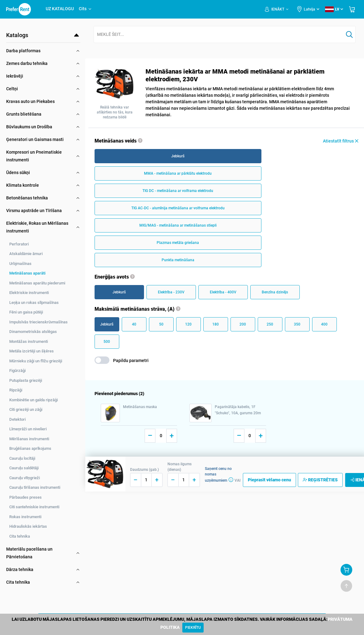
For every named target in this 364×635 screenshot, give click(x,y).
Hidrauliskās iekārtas (28, 526)
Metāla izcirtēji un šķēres (32, 351)
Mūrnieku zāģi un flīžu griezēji (36, 361)
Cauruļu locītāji (22, 458)
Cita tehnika (20, 536)
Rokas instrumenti (25, 517)
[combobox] (219, 35)
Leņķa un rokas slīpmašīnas (34, 303)
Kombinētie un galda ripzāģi (34, 400)
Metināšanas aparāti (27, 273)
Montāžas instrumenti (29, 341)
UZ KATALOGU (60, 9)
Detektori (17, 419)
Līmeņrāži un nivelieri (28, 429)
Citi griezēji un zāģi (26, 409)
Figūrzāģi (17, 371)
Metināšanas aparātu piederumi (37, 283)
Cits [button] (85, 9)
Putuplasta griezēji (26, 380)
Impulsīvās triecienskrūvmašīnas (38, 322)
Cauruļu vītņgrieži (25, 478)
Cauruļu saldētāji (24, 468)
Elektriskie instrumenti (29, 293)
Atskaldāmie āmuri (26, 254)
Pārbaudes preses (25, 497)
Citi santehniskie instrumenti (34, 507)
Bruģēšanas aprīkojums (30, 448)
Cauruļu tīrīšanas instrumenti (35, 487)
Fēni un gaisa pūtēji (26, 312)
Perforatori (19, 244)
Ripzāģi (16, 390)
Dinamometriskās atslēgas (33, 332)
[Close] (193, 628)
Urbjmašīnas (20, 264)
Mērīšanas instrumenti (29, 439)
